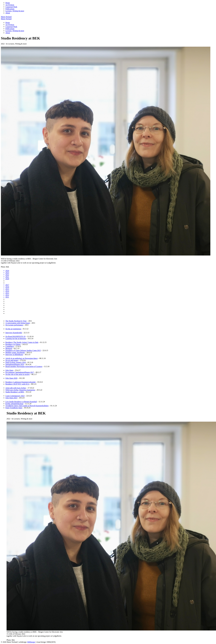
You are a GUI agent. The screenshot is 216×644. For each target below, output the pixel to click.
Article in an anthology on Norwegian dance (21, 358)
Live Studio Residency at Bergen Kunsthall (21, 402)
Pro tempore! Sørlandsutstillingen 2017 (20, 372)
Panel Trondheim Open (14, 408)
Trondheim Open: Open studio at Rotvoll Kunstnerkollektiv (27, 406)
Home (8, 3)
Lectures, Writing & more (15, 11)
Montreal (9, 348)
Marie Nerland (6, 17)
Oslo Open (9, 370)
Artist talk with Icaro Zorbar (16, 388)
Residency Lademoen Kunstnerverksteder (21, 382)
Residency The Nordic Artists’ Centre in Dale (22, 342)
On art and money (12, 360)
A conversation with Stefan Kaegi (18, 323)
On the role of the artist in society (18, 374)
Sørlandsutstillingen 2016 (15, 364)
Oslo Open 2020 (11, 378)
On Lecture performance (14, 325)
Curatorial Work (11, 7)
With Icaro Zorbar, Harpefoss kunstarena (20, 390)
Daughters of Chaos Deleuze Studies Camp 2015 (23, 350)
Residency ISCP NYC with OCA (17, 384)
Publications (10, 9)
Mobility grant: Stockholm (15, 352)
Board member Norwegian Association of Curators (24, 366)
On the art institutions (13, 329)
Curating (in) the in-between (16, 339)
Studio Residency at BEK (15, 392)
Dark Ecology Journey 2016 (16, 362)
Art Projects (10, 5)
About (8, 13)
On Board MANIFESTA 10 (15, 336)
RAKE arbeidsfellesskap (14, 404)
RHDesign (31, 642)
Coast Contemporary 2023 (15, 396)
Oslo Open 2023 (11, 398)
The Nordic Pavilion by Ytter (16, 321)
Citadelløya (10, 346)
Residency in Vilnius (13, 344)
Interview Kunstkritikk (14, 333)
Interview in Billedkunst (14, 355)
